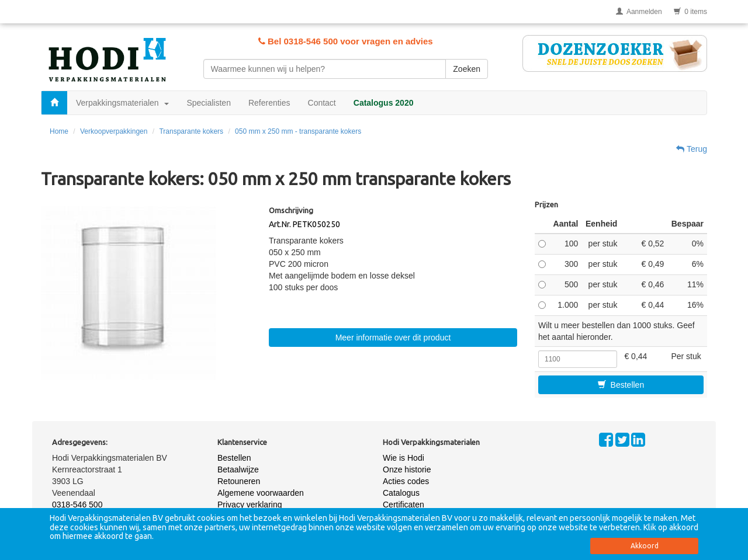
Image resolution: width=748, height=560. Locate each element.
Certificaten (404, 505)
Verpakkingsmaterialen (122, 103)
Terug (692, 149)
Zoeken (467, 69)
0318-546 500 (77, 505)
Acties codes (406, 481)
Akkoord (645, 546)
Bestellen (621, 385)
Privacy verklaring (250, 505)
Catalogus (401, 493)
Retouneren (239, 481)
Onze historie (407, 469)
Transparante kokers (191, 131)
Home (59, 131)
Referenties (269, 103)
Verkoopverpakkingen (114, 131)
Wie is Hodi (404, 458)
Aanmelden (639, 12)
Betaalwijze (238, 469)
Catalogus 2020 (384, 103)
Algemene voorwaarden (261, 493)
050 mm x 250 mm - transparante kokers (298, 131)
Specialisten (209, 103)
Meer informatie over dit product (393, 338)
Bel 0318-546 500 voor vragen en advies (346, 41)
